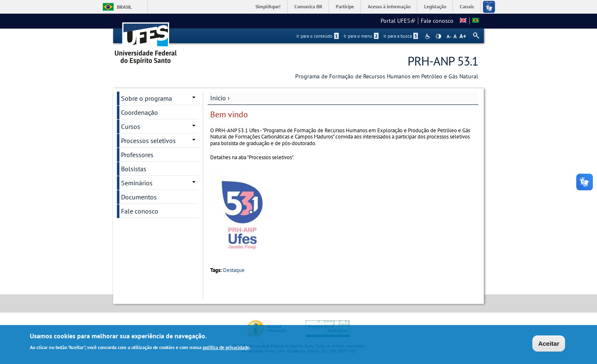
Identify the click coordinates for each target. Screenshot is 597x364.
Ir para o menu (361, 36)
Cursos (131, 126)
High (438, 36)
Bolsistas (134, 169)
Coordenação (140, 112)
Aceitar (549, 345)
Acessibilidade (428, 36)
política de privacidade (226, 348)
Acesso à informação (389, 6)
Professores (137, 155)
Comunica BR (308, 6)
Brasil (124, 7)
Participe (345, 6)
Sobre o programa (147, 98)
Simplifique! (268, 6)
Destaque (234, 270)
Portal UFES (398, 21)
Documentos (139, 197)
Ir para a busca (401, 36)
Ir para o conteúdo (318, 36)
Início (218, 98)
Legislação (435, 6)
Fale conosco (437, 21)
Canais (467, 6)
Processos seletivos (148, 141)
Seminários (137, 183)
